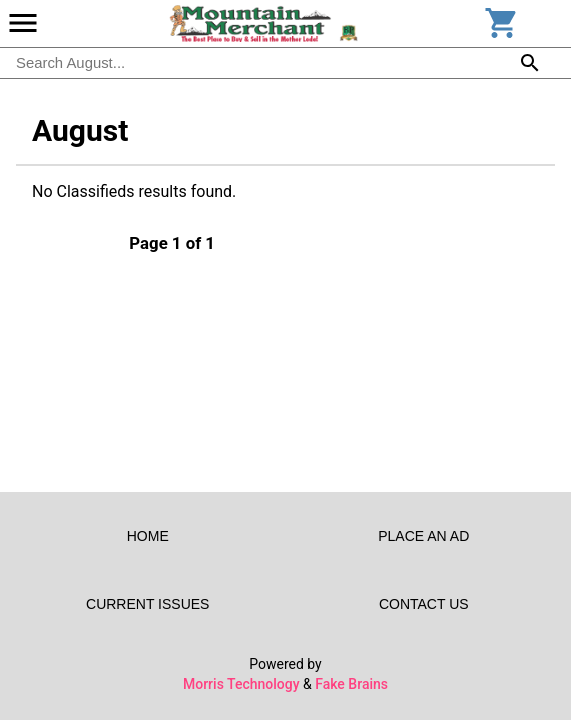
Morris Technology (241, 684)
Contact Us (424, 604)
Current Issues (148, 604)
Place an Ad (424, 536)
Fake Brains (351, 684)
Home (148, 536)
